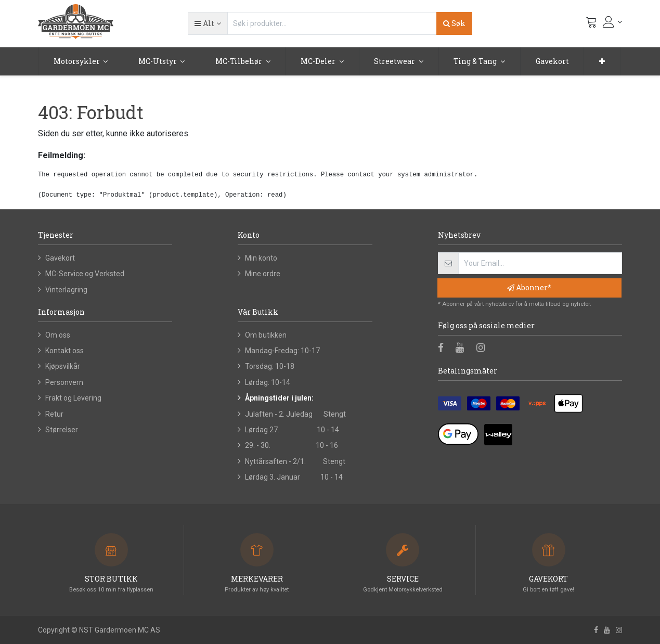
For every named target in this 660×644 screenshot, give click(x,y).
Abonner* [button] (529, 287)
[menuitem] (552, 61)
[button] (208, 23)
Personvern (64, 382)
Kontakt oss (64, 351)
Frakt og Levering (73, 398)
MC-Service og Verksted (85, 274)
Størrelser (62, 430)
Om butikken (266, 335)
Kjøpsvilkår (63, 366)
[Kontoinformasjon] (613, 22)
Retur (54, 414)
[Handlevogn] (591, 24)
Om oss (58, 335)
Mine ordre (263, 274)
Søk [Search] (454, 23)
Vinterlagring (66, 290)
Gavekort (60, 258)
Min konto (261, 258)
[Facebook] (444, 349)
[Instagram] (484, 349)
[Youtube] (463, 349)
